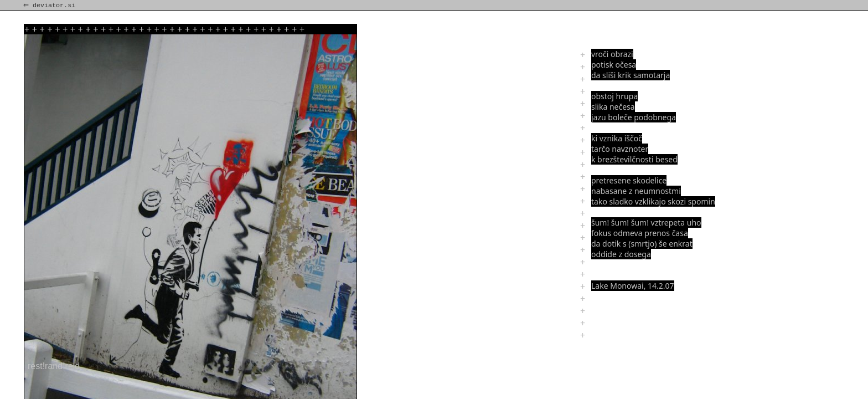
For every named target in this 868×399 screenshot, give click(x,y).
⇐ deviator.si (50, 6)
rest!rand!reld (54, 366)
